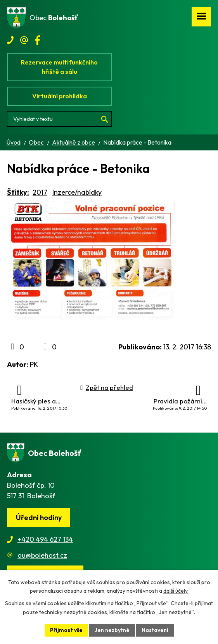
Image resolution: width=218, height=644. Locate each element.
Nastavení (155, 630)
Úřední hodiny (39, 517)
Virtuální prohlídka (60, 96)
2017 (40, 192)
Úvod (13, 142)
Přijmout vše (66, 630)
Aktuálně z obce (74, 142)
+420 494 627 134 (45, 539)
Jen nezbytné (112, 630)
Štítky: (18, 192)
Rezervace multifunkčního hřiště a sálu (59, 67)
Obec (36, 142)
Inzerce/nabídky (77, 192)
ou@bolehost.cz (42, 555)
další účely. (176, 591)
